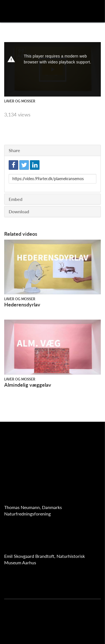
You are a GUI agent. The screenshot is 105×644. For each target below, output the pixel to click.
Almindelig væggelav (28, 385)
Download (19, 211)
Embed (16, 199)
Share (14, 150)
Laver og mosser (20, 101)
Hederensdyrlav (22, 304)
